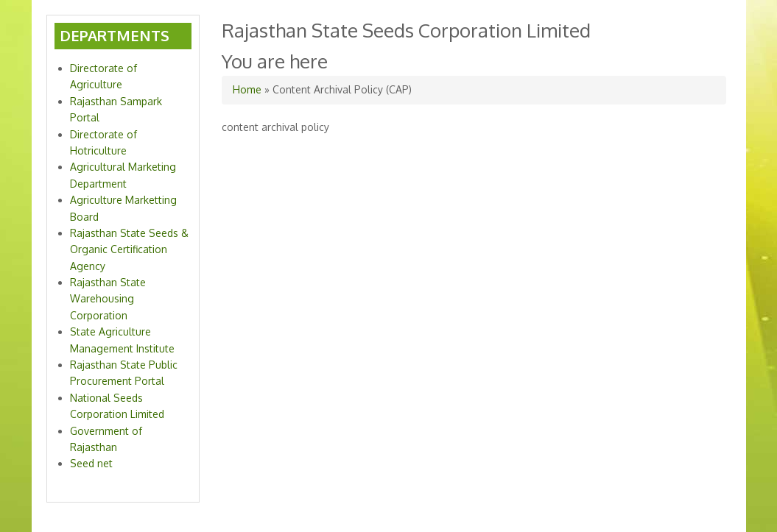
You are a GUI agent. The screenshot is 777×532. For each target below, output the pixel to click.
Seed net (91, 463)
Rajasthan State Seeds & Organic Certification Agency (129, 249)
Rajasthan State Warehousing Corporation (108, 299)
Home (247, 89)
